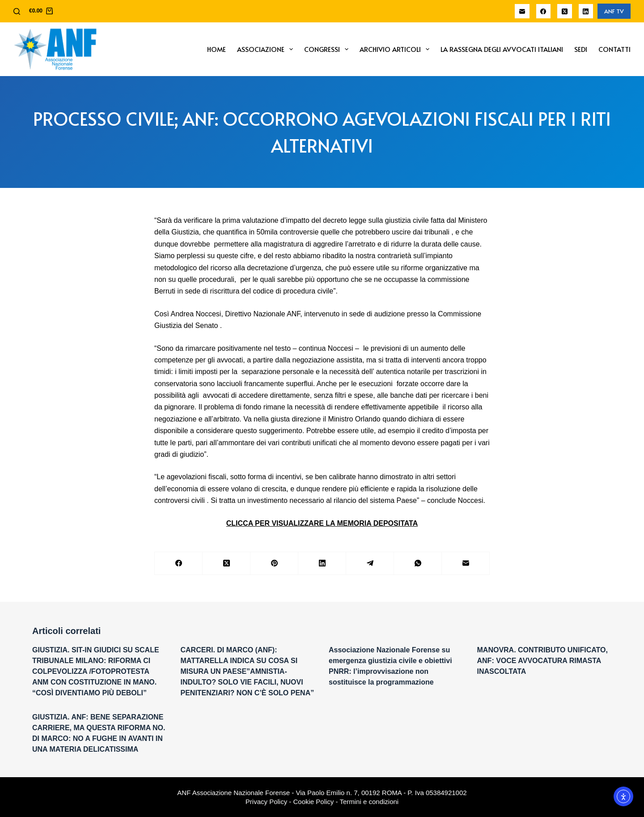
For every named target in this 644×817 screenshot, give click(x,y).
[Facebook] (544, 11)
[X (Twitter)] (565, 11)
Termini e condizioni (369, 802)
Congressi (328, 49)
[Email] (522, 11)
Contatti (614, 49)
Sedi (581, 49)
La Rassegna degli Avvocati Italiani (502, 49)
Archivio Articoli (396, 49)
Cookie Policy (314, 802)
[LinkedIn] (586, 11)
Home (216, 49)
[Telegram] (370, 564)
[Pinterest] (274, 564)
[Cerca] (17, 11)
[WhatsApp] (418, 564)
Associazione (267, 49)
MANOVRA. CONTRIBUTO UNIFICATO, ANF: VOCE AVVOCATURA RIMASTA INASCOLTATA (542, 661)
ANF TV (614, 11)
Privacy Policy (266, 802)
